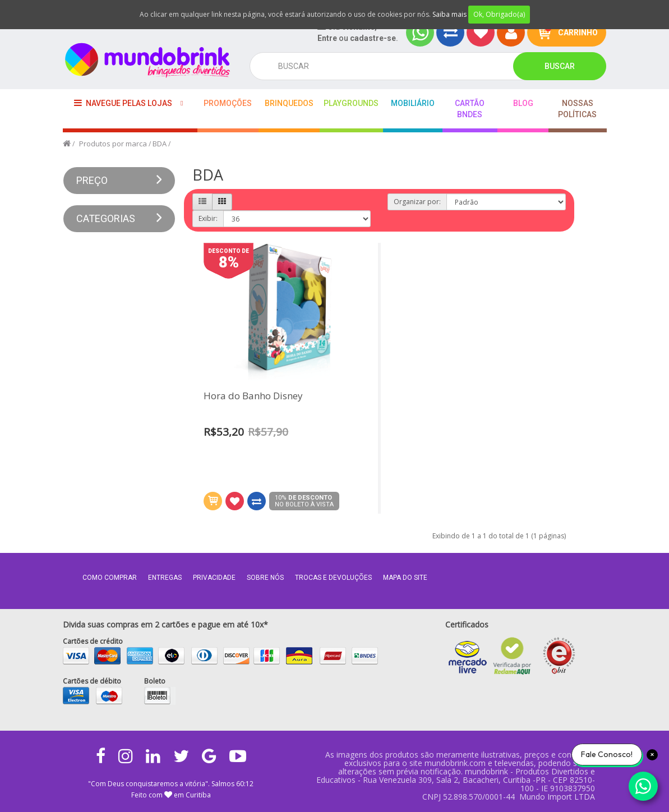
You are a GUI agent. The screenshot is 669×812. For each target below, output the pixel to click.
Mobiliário (413, 103)
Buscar (560, 66)
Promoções (228, 103)
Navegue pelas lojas (123, 103)
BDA (160, 144)
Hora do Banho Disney (253, 396)
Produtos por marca (113, 144)
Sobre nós (265, 578)
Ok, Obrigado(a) (499, 14)
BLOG (523, 103)
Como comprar (110, 578)
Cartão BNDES (470, 109)
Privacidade (214, 578)
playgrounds (351, 103)
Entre (327, 38)
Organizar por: (417, 202)
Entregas (165, 578)
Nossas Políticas (577, 109)
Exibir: (208, 218)
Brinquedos (289, 103)
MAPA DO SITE (405, 578)
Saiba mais (449, 14)
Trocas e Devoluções (333, 578)
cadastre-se (373, 38)
